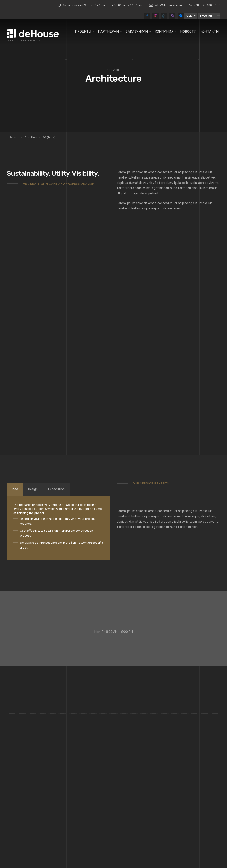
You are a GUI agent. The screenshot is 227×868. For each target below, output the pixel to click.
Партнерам (108, 31)
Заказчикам (137, 31)
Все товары (74, 804)
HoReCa (126, 779)
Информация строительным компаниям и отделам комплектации (138, 790)
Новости (188, 31)
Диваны (71, 773)
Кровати (71, 785)
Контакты (209, 31)
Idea (16, 339)
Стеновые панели (78, 792)
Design (37, 339)
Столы (70, 798)
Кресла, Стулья (76, 779)
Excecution (63, 339)
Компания (164, 31)
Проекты (83, 31)
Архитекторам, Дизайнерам (140, 773)
